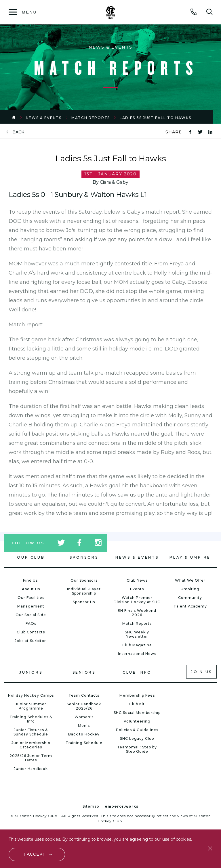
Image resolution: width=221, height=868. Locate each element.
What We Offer (190, 580)
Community (190, 598)
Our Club (31, 557)
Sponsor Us (84, 602)
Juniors (31, 672)
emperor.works (122, 806)
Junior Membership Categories (31, 745)
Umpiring (190, 589)
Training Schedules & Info (31, 719)
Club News (137, 580)
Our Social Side (31, 615)
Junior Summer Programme (31, 706)
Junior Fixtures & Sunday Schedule (31, 732)
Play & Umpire (190, 557)
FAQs (31, 623)
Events (137, 589)
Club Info (137, 672)
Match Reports (91, 118)
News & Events (44, 118)
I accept (35, 854)
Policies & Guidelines (137, 730)
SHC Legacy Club (137, 738)
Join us (201, 672)
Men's (84, 726)
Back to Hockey (84, 734)
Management (31, 606)
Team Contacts (84, 695)
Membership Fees (137, 695)
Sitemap (91, 806)
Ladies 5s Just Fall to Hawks (156, 118)
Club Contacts (31, 632)
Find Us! (31, 580)
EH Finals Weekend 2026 (137, 613)
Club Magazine (137, 645)
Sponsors (84, 557)
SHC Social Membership (137, 713)
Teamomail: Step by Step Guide (137, 749)
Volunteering (137, 721)
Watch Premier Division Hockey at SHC (137, 600)
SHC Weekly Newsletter (137, 634)
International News (137, 654)
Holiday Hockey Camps (31, 695)
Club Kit (137, 704)
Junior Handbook (31, 769)
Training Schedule (84, 743)
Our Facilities (31, 598)
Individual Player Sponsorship (84, 591)
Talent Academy (190, 606)
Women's (84, 717)
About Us (31, 589)
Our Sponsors (84, 580)
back (18, 132)
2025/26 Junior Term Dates (31, 758)
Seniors (84, 672)
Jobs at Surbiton (31, 641)
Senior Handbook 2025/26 (84, 706)
